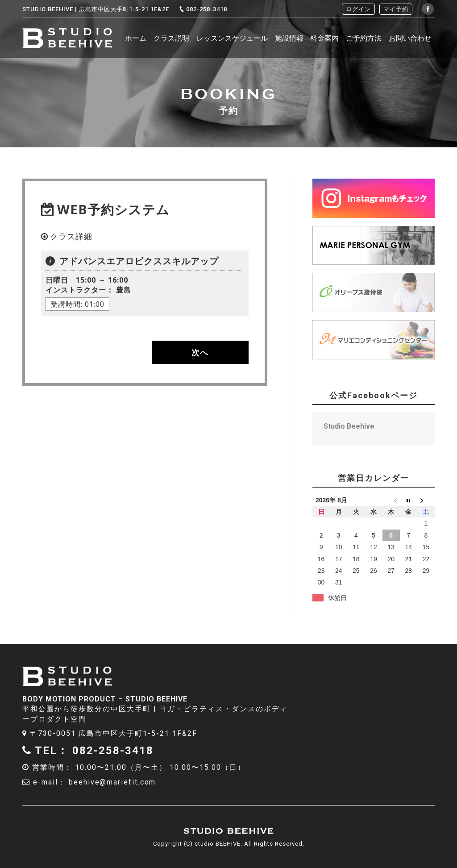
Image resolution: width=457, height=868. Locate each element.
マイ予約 (396, 9)
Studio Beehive (349, 426)
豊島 (88, 292)
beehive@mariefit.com (113, 782)
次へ (200, 352)
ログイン (358, 9)
